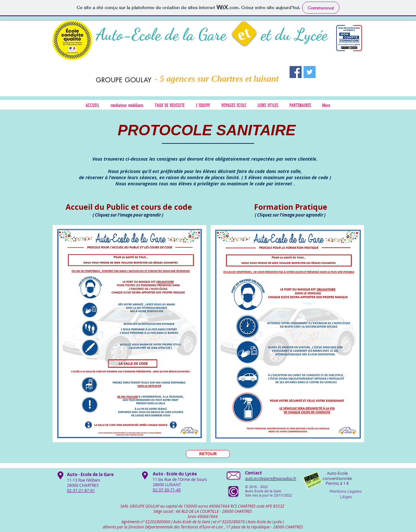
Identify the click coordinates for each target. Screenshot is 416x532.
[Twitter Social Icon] (310, 72)
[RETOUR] (208, 454)
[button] (268, 106)
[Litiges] (346, 497)
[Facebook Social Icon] (296, 72)
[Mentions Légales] (346, 492)
